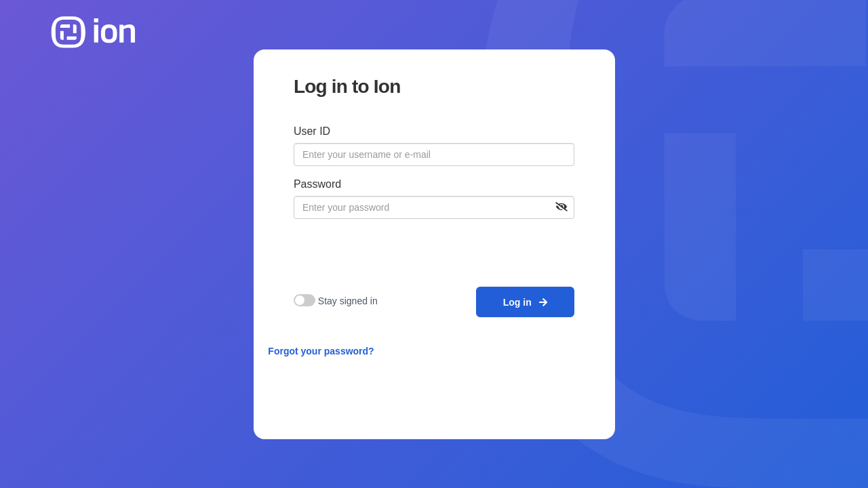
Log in (526, 302)
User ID (312, 131)
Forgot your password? (321, 351)
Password (317, 184)
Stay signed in (348, 301)
